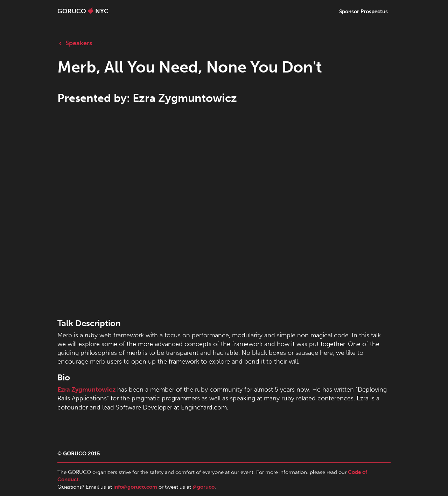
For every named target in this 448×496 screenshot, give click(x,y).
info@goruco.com (135, 487)
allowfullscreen (224, 214)
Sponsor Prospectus (363, 12)
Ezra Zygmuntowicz (86, 390)
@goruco (204, 487)
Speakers (75, 43)
